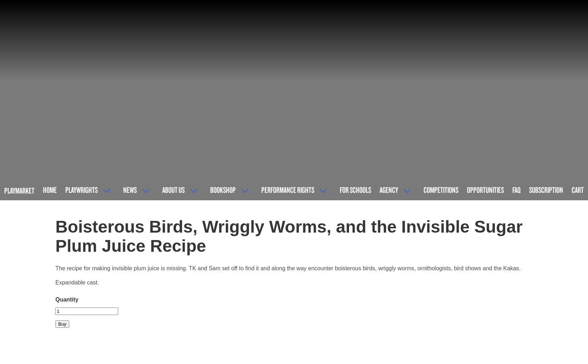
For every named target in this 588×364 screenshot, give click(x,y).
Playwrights (81, 190)
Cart (578, 190)
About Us (173, 190)
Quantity (67, 300)
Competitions (441, 190)
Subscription (546, 190)
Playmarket (19, 191)
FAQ (516, 190)
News (130, 190)
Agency (389, 190)
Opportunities (485, 190)
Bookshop (223, 190)
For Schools (355, 190)
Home (50, 190)
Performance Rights (288, 190)
